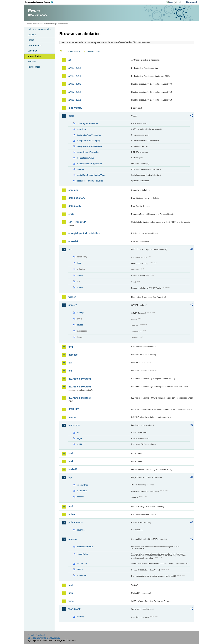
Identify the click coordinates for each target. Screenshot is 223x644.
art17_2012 (75, 92)
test (71, 585)
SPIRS (80, 569)
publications (76, 522)
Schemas (32, 51)
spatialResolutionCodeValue (90, 181)
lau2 (71, 461)
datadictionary (77, 198)
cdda (71, 116)
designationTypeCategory (89, 141)
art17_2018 (75, 100)
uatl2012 (81, 444)
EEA (40, 2)
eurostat (73, 241)
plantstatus (82, 491)
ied (70, 371)
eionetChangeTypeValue (88, 152)
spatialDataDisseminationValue (91, 175)
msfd (71, 506)
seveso (73, 539)
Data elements (35, 45)
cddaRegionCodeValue (87, 123)
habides (73, 355)
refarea (80, 275)
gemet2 (73, 305)
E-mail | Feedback (36, 635)
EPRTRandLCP (77, 222)
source (80, 325)
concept (80, 313)
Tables (31, 40)
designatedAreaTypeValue (89, 135)
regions (80, 169)
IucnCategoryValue (85, 158)
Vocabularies (34, 56)
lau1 (71, 453)
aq (70, 60)
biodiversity (75, 108)
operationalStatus (85, 547)
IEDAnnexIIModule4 (80, 398)
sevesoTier (82, 564)
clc (78, 433)
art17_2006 (75, 84)
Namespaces (34, 67)
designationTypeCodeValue (89, 146)
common (73, 190)
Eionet (40, 24)
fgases (72, 297)
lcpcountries (83, 485)
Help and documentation (39, 29)
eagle (79, 438)
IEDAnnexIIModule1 (80, 379)
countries (81, 530)
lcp (70, 477)
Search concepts (94, 51)
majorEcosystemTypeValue (89, 164)
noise (72, 514)
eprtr (71, 214)
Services (32, 62)
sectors (80, 497)
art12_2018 (75, 76)
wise (71, 601)
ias (70, 363)
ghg (71, 347)
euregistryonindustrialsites (84, 233)
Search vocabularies (72, 51)
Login (171, 2)
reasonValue (82, 554)
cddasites (81, 129)
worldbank (74, 609)
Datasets (32, 35)
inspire (72, 417)
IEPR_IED (74, 409)
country (80, 617)
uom (71, 593)
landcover (74, 425)
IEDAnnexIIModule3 (80, 387)
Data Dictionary (50, 24)
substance (82, 575)
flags (79, 263)
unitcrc (80, 287)
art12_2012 (75, 68)
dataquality (75, 206)
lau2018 (73, 469)
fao (70, 249)
